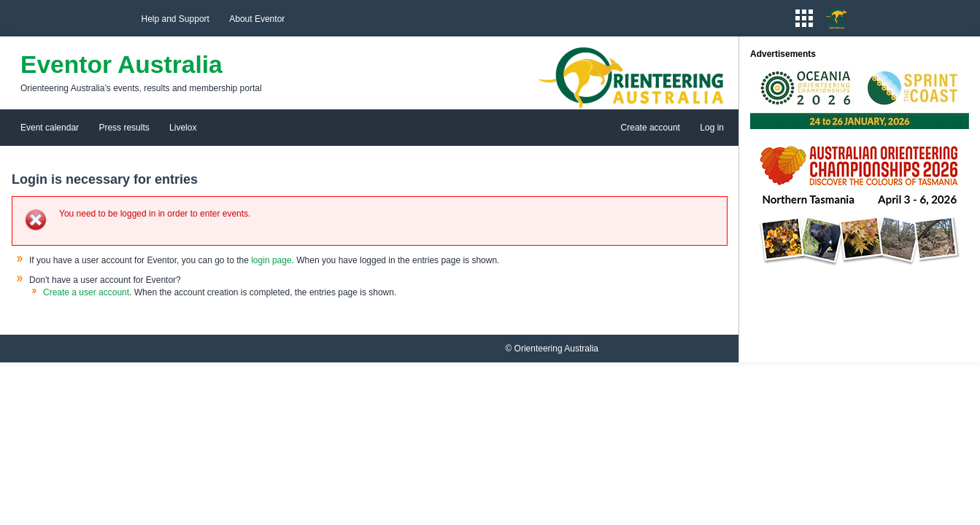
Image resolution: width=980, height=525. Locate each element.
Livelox (183, 128)
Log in (712, 128)
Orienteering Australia (556, 349)
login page (271, 260)
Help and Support (175, 19)
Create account (651, 128)
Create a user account (86, 292)
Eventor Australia (121, 65)
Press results (124, 128)
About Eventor (257, 19)
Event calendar (50, 128)
